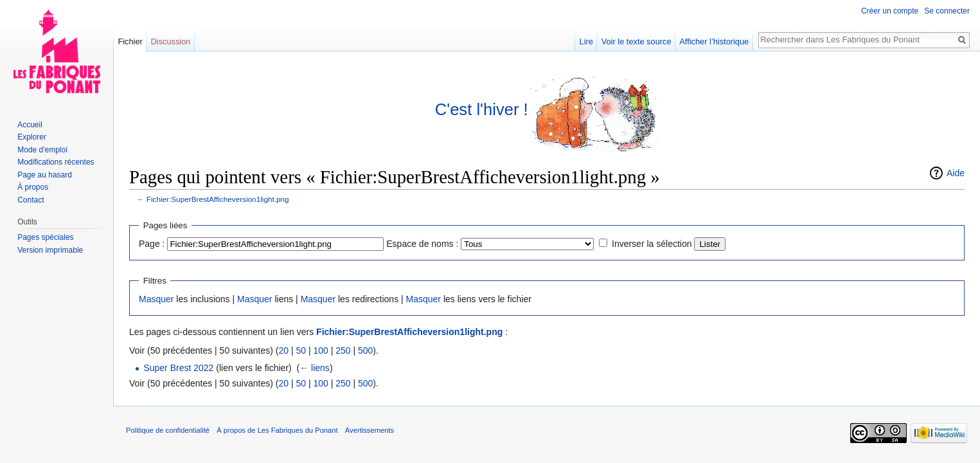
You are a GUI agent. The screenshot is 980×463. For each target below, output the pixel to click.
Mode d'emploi (42, 150)
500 (365, 350)
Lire (586, 41)
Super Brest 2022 (178, 368)
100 (320, 350)
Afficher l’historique (714, 41)
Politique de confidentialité (168, 430)
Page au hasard (45, 175)
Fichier (130, 41)
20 (283, 350)
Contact (31, 200)
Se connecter (947, 11)
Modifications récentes (56, 162)
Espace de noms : (422, 244)
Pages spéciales (45, 237)
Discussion (171, 41)
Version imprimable (50, 250)
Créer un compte (890, 11)
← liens (315, 368)
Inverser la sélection (652, 244)
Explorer (32, 137)
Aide (956, 173)
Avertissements (370, 430)
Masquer (156, 299)
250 (343, 350)
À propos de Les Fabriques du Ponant (277, 430)
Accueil (30, 125)
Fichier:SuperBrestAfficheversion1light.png (218, 199)
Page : (152, 244)
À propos (33, 187)
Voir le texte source (637, 41)
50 (301, 350)
